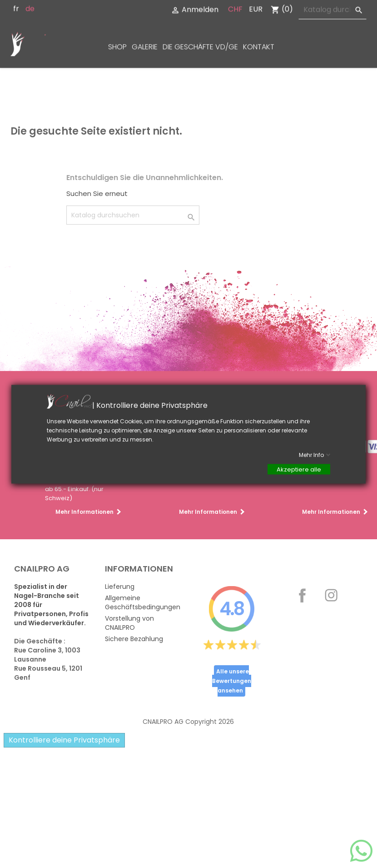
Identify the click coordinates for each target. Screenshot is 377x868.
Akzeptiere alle (299, 469)
